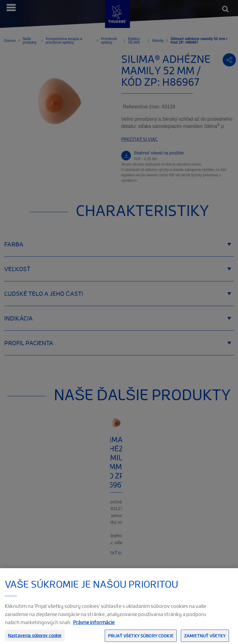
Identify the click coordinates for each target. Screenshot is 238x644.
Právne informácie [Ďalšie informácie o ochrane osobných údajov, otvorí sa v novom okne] (94, 627)
